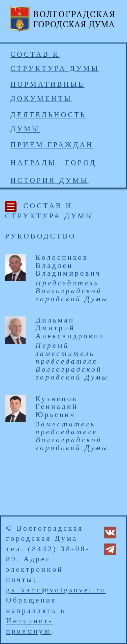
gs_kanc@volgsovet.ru (56, 590)
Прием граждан (52, 145)
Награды (33, 163)
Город (81, 163)
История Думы (50, 180)
